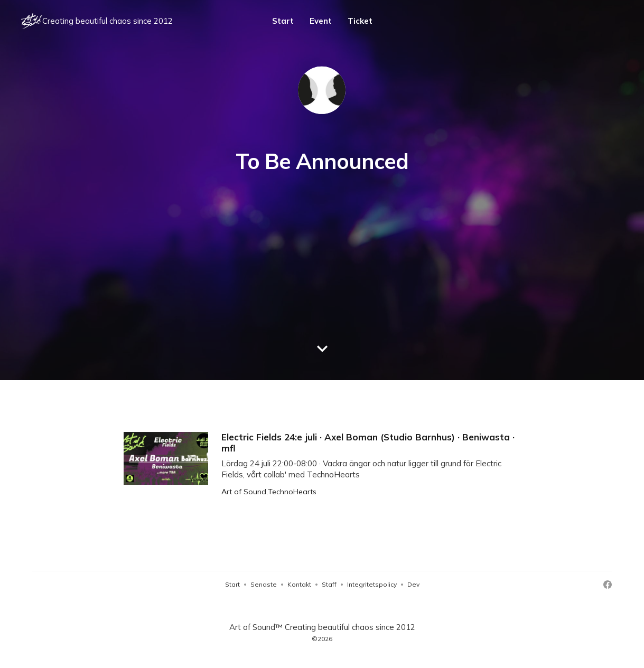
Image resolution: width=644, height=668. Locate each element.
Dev (413, 584)
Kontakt (299, 584)
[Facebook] (608, 585)
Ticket (360, 21)
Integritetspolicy (372, 584)
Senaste (264, 584)
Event (321, 21)
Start (283, 21)
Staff (329, 584)
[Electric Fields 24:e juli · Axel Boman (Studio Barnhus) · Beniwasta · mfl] (322, 464)
